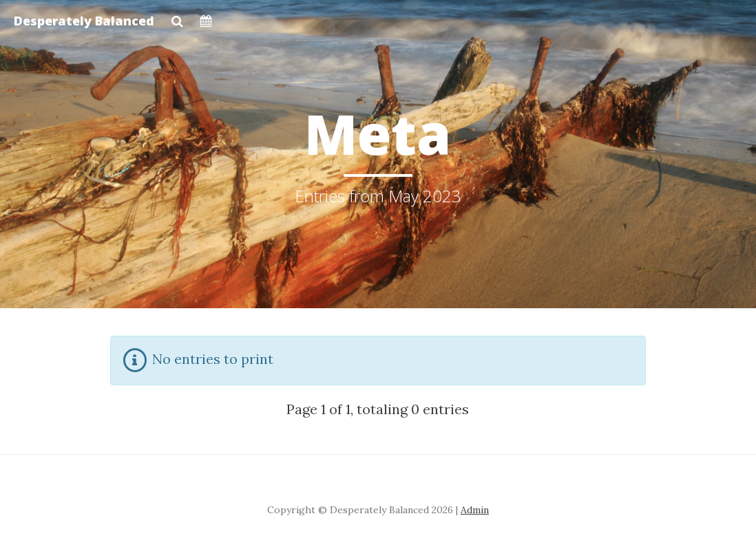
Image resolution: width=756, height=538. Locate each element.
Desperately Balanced (84, 21)
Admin (475, 510)
